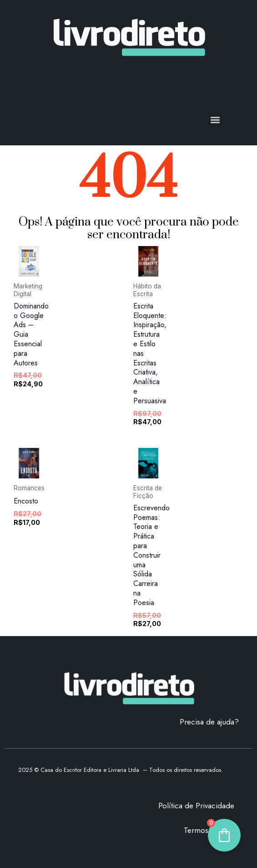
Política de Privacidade (196, 806)
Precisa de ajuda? (209, 722)
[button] (215, 120)
